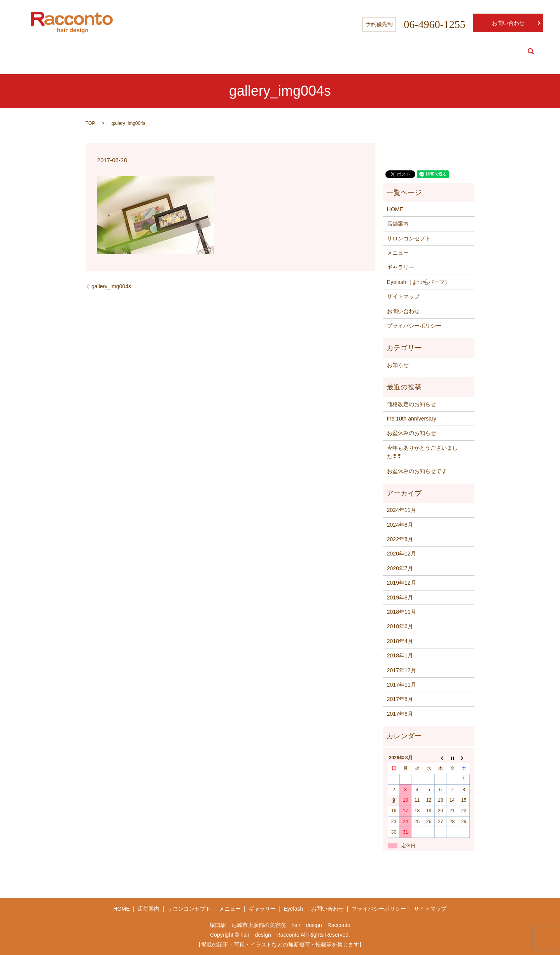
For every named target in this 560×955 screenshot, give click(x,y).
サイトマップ (403, 296)
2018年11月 (402, 612)
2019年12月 (402, 583)
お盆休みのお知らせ (411, 433)
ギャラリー (401, 267)
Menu (473, 51)
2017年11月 (402, 685)
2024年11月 (402, 510)
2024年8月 (400, 525)
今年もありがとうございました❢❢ (422, 452)
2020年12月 (402, 554)
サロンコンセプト (409, 238)
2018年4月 (400, 641)
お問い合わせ (508, 23)
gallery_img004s (111, 286)
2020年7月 (400, 568)
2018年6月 (400, 626)
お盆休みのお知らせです (417, 471)
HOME (374, 51)
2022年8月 (400, 539)
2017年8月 (400, 699)
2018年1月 (400, 655)
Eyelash (502, 51)
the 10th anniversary (412, 419)
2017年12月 (402, 670)
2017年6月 (400, 714)
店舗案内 (398, 224)
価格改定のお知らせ (411, 404)
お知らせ (398, 365)
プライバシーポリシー (414, 326)
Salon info (407, 51)
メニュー (398, 253)
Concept (443, 51)
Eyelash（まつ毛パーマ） (418, 282)
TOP (90, 123)
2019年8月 (400, 598)
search (531, 51)
